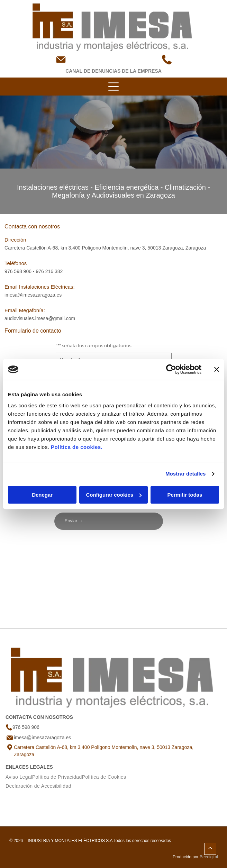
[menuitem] (19, 777)
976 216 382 (49, 271)
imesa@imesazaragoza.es (33, 295)
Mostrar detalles (186, 474)
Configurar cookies (114, 495)
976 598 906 (18, 271)
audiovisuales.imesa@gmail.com (40, 318)
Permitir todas (185, 495)
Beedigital (209, 857)
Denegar (42, 495)
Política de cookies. (77, 447)
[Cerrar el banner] (217, 369)
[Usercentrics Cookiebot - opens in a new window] (171, 369)
